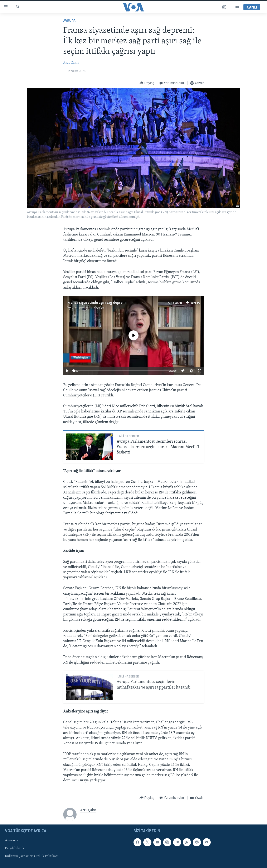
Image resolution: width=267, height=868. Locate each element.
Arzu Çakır (71, 63)
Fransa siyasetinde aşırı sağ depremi (97, 303)
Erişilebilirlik (15, 849)
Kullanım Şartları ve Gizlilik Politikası (32, 857)
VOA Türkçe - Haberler (88, 308)
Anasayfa (12, 841)
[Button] (147, 83)
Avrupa (69, 21)
